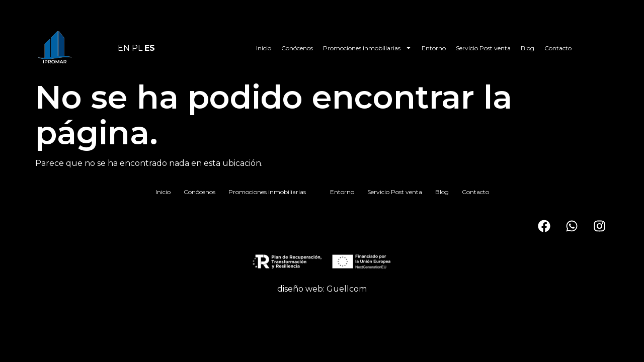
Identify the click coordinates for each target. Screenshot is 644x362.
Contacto (558, 48)
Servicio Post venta (483, 48)
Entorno (434, 48)
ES (150, 48)
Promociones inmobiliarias (367, 48)
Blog (528, 48)
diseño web (300, 289)
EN (124, 48)
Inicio (264, 48)
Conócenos (297, 48)
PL (137, 48)
